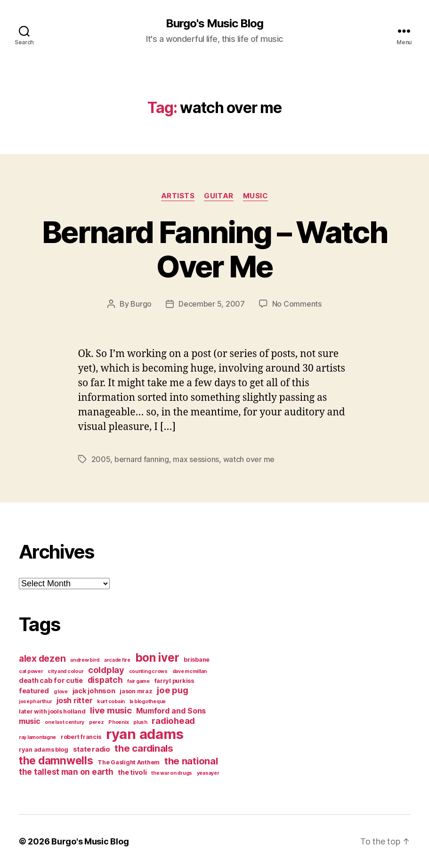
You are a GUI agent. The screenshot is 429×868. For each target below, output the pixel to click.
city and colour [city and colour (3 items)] (65, 671)
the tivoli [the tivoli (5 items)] (132, 772)
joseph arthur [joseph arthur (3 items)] (36, 702)
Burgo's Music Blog (214, 24)
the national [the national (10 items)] (191, 761)
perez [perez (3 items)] (97, 722)
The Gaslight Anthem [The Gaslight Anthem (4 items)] (129, 762)
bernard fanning (142, 459)
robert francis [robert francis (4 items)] (81, 737)
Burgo (141, 304)
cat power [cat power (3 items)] (31, 671)
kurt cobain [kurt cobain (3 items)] (111, 702)
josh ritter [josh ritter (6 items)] (74, 700)
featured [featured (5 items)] (34, 691)
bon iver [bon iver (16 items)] (157, 657)
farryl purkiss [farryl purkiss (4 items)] (174, 681)
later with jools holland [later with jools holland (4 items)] (52, 711)
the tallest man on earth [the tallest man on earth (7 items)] (66, 772)
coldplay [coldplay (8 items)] (106, 670)
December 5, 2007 (212, 304)
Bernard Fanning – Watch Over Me (214, 249)
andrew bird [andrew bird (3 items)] (85, 660)
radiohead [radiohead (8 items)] (173, 721)
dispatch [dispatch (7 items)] (105, 680)
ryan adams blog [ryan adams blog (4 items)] (44, 750)
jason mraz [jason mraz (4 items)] (136, 691)
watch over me (249, 459)
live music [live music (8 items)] (111, 710)
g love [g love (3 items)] (61, 692)
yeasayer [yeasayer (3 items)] (208, 773)
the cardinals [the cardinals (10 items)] (144, 748)
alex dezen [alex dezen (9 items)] (42, 658)
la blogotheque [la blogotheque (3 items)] (148, 702)
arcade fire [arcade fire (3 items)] (117, 660)
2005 (101, 459)
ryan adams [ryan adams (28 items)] (145, 734)
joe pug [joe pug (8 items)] (172, 690)
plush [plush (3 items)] (140, 722)
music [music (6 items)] (30, 721)
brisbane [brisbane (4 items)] (197, 660)
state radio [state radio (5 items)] (92, 749)
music (256, 196)
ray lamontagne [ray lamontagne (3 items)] (37, 737)
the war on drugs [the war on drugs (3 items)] (172, 773)
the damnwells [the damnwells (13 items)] (56, 760)
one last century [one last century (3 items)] (65, 722)
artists (178, 196)
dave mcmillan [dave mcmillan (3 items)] (190, 671)
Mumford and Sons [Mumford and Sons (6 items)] (171, 711)
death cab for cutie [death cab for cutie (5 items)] (51, 681)
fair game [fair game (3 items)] (138, 681)
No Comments (297, 304)
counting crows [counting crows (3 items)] (148, 671)
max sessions (196, 459)
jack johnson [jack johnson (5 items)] (94, 691)
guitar (219, 196)
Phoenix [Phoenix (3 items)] (118, 722)
